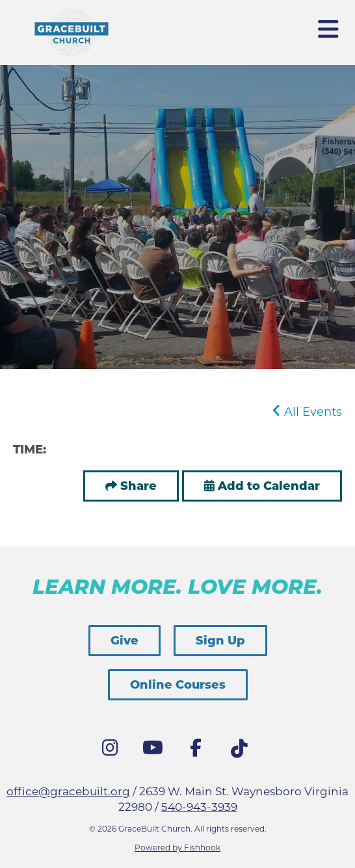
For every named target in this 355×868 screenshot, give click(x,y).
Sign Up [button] (220, 641)
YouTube (156, 751)
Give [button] (125, 641)
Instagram (113, 751)
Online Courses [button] (178, 685)
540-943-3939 (199, 807)
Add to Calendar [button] (262, 486)
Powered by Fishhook (177, 848)
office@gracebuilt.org (68, 791)
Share (138, 486)
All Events (307, 412)
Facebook (199, 751)
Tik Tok (242, 752)
